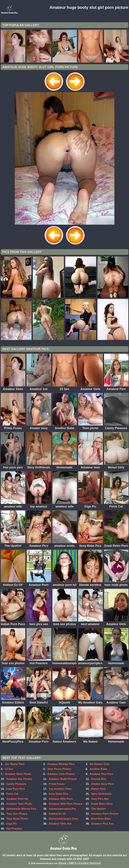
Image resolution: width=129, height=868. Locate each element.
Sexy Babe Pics (58, 794)
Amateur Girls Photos (61, 774)
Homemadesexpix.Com (63, 819)
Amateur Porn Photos (105, 814)
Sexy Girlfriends (101, 794)
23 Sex (9, 769)
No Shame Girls (100, 764)
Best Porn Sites (101, 819)
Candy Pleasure (16, 784)
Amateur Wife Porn (61, 799)
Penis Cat (12, 794)
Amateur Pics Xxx (102, 824)
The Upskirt (98, 809)
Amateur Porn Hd (17, 799)
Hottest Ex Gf (57, 814)
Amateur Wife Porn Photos (65, 804)
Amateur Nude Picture (63, 779)
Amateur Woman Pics (61, 764)
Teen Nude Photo (17, 819)
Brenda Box (99, 779)
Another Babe (98, 769)
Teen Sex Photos (17, 814)
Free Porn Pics (16, 789)
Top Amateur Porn (60, 789)
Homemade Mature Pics (21, 809)
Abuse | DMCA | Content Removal (79, 863)
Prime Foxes (57, 784)
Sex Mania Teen (15, 764)
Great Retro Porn (102, 804)
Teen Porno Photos (59, 769)
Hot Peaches (14, 829)
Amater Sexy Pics (102, 784)
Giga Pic (12, 824)
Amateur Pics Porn (102, 774)
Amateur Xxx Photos (19, 779)
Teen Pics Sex (100, 799)
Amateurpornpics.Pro (62, 809)
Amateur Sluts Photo (18, 774)
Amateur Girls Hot (60, 824)
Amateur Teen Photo (19, 804)
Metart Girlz (98, 789)
